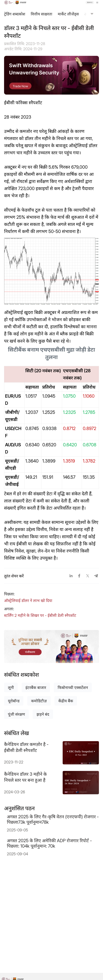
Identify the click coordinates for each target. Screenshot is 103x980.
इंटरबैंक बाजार (36, 688)
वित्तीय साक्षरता (41, 14)
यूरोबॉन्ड (14, 701)
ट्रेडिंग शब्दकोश (15, 14)
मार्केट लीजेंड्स (68, 14)
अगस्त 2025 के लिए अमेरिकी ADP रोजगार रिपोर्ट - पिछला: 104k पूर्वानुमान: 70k (49, 843)
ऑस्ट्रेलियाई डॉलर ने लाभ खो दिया (28, 601)
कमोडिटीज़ (39, 701)
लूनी (11, 688)
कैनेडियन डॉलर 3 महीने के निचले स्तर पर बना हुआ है (25, 777)
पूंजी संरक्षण (16, 714)
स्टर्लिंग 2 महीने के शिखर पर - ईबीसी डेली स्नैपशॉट (40, 615)
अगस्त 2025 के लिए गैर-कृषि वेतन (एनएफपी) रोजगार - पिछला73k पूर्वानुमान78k (53, 819)
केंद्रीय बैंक (66, 701)
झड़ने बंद (43, 714)
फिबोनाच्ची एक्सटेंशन (73, 688)
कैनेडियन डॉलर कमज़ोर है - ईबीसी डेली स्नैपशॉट (26, 747)
